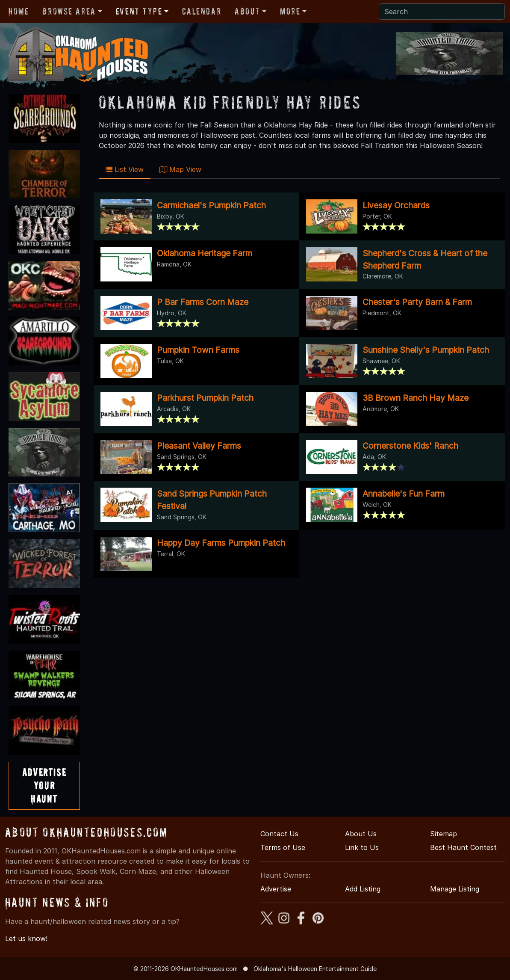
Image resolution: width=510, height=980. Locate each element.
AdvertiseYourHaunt (44, 786)
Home (19, 11)
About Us (361, 834)
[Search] (442, 12)
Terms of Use (283, 847)
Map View (180, 169)
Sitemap (444, 834)
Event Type (139, 11)
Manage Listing (455, 889)
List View (125, 169)
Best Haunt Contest (463, 847)
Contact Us (279, 834)
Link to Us (362, 847)
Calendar (202, 11)
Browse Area (69, 11)
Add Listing (363, 889)
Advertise (276, 889)
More (290, 11)
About (247, 11)
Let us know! (26, 939)
